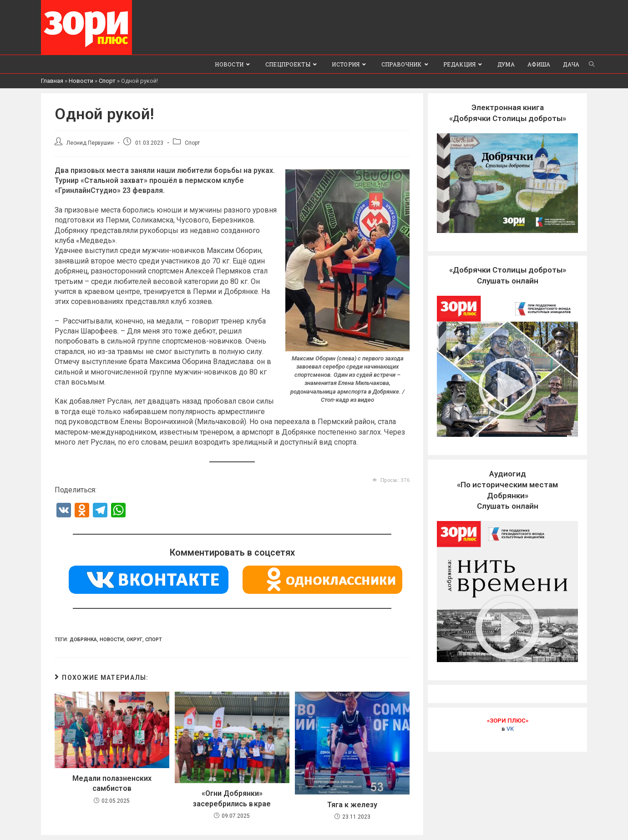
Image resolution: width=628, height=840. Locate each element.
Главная (52, 81)
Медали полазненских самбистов (112, 783)
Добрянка (83, 640)
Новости (81, 81)
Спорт (107, 81)
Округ (134, 640)
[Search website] (592, 64)
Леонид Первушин (90, 143)
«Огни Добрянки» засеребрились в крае (232, 798)
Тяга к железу (352, 805)
